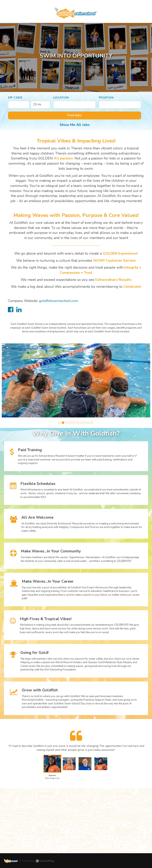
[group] (76, 380)
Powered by (38, 861)
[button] (59, 423)
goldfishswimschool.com (59, 301)
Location (61, 98)
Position (106, 98)
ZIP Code (15, 98)
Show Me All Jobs (75, 125)
